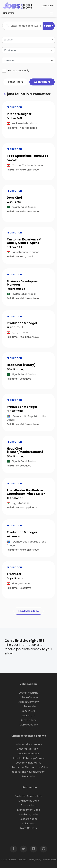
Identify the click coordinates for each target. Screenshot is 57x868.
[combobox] (28, 50)
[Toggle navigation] (51, 13)
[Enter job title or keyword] (28, 26)
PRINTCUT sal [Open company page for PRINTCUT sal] (15, 327)
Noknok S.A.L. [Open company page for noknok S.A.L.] (15, 247)
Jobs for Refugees (29, 754)
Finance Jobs (29, 805)
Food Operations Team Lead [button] (28, 156)
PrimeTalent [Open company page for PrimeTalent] (14, 537)
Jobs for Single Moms (28, 763)
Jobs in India (29, 706)
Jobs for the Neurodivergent (28, 772)
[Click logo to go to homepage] (18, 6)
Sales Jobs (28, 824)
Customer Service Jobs (28, 796)
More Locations (29, 725)
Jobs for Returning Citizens (29, 758)
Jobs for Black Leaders (29, 744)
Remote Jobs (28, 720)
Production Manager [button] (22, 323)
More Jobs (28, 776)
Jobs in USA (29, 716)
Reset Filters (15, 82)
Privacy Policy (35, 860)
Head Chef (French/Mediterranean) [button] (25, 450)
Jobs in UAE (29, 711)
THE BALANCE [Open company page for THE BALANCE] (15, 498)
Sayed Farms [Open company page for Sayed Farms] (15, 578)
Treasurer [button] (14, 574)
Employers (9, 13)
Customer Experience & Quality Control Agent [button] (24, 241)
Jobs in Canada (28, 697)
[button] (49, 26)
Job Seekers (48, 6)
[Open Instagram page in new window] (44, 849)
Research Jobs (28, 819)
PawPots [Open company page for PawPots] (12, 160)
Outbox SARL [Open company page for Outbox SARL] (15, 118)
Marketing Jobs (29, 814)
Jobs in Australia (29, 693)
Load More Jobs (28, 611)
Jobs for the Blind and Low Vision (29, 767)
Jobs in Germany (29, 702)
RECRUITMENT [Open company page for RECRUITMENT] (15, 411)
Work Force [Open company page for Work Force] (14, 202)
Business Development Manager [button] (24, 283)
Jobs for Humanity (17, 860)
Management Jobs (28, 810)
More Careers (28, 828)
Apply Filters (42, 82)
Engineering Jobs (29, 801)
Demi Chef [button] (14, 198)
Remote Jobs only (16, 71)
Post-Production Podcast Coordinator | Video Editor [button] (26, 492)
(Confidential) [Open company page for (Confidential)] (16, 369)
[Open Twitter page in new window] (24, 849)
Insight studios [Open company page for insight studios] (16, 289)
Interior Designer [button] (19, 114)
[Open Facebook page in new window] (14, 849)
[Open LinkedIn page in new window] (34, 849)
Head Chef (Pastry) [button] (21, 365)
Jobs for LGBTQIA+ (28, 749)
